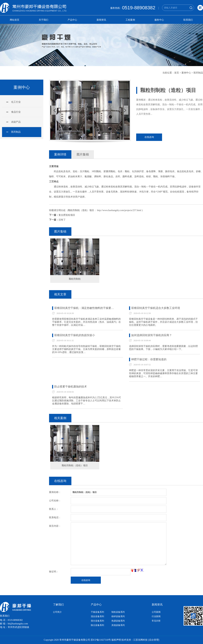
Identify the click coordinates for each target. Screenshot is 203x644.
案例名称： (55, 492)
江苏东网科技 (140, 640)
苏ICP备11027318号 (101, 640)
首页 (177, 73)
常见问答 (156, 621)
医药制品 (198, 73)
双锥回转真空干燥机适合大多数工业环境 (156, 308)
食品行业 (16, 112)
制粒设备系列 (118, 612)
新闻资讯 (101, 20)
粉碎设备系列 (118, 616)
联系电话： (55, 518)
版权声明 (116, 640)
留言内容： (55, 526)
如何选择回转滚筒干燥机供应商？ (152, 335)
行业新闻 (156, 616)
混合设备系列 (97, 616)
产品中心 (72, 20)
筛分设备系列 (97, 621)
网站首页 (15, 20)
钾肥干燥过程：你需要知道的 (149, 359)
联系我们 (188, 20)
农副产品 (16, 122)
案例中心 (186, 73)
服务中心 (159, 20)
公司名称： (55, 501)
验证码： (54, 572)
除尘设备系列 (97, 625)
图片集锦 (83, 154)
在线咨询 (149, 137)
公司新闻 (156, 612)
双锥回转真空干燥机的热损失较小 (75, 335)
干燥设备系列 (97, 612)
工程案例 (130, 20)
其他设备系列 (118, 625)
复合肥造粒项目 (67, 215)
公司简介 (57, 612)
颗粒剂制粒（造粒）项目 (75, 465)
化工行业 (16, 102)
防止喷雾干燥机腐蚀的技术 (71, 387)
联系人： (54, 509)
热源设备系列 (118, 621)
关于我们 (43, 20)
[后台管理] (154, 640)
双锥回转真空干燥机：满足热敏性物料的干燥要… (84, 308)
